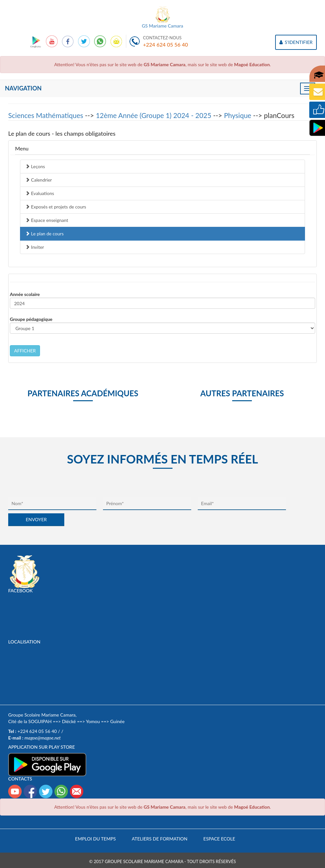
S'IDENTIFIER (296, 42)
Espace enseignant (47, 220)
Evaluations (40, 193)
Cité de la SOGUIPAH (30, 721)
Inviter (35, 247)
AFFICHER (25, 351)
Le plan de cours (44, 234)
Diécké (69, 721)
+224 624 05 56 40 (165, 44)
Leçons (35, 166)
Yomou (93, 721)
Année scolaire (25, 294)
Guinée (117, 721)
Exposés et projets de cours (56, 207)
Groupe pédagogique (31, 319)
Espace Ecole (219, 839)
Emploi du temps (95, 839)
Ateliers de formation (160, 839)
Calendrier (39, 180)
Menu (22, 148)
